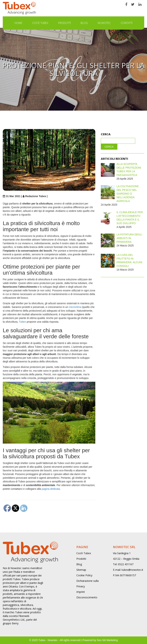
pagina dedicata (51, 489)
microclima (75, 307)
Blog (84, 23)
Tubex (22, 322)
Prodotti (64, 23)
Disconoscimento (87, 597)
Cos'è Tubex (40, 23)
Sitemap (81, 570)
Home (18, 23)
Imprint (81, 592)
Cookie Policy (84, 575)
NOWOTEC (104, 23)
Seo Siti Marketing (107, 640)
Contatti (127, 23)
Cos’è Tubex (84, 553)
